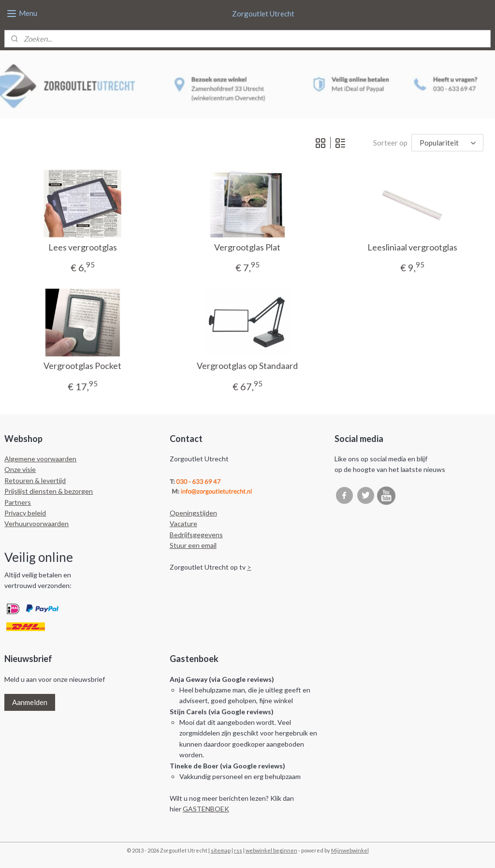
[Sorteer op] (447, 143)
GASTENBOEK (206, 809)
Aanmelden (30, 702)
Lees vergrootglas (83, 247)
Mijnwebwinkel (350, 850)
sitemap (221, 850)
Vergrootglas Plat (247, 247)
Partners (18, 502)
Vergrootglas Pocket (82, 366)
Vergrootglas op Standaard (247, 366)
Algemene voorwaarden (40, 459)
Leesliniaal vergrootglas (412, 247)
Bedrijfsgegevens (196, 535)
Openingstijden (193, 513)
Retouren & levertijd (35, 480)
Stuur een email (193, 545)
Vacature (183, 523)
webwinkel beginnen (271, 850)
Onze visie (20, 469)
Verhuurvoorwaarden (36, 523)
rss (238, 850)
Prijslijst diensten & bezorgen (49, 491)
